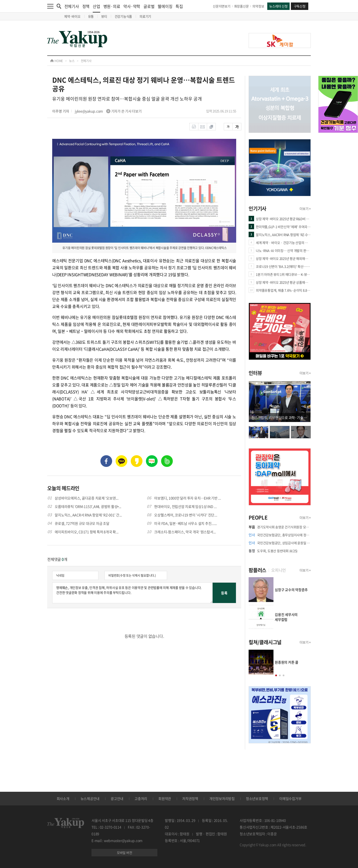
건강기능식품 (123, 16)
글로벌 (149, 6)
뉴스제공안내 (90, 798)
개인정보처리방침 (222, 798)
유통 (91, 16)
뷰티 (104, 16)
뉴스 (72, 61)
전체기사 (72, 6)
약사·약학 (132, 6)
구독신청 (300, 6)
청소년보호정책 (257, 798)
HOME (57, 61)
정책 (86, 6)
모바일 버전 (125, 852)
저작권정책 (190, 798)
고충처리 (141, 798)
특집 (179, 6)
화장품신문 (242, 6)
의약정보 (258, 6)
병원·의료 (112, 6)
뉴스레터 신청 (278, 6)
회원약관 (165, 798)
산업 (96, 8)
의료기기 (145, 16)
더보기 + (305, 208)
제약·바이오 (72, 16)
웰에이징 (165, 6)
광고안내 (117, 798)
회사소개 (63, 798)
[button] (276, 675)
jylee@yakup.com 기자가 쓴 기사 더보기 (108, 111)
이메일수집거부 (290, 798)
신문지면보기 (222, 6)
